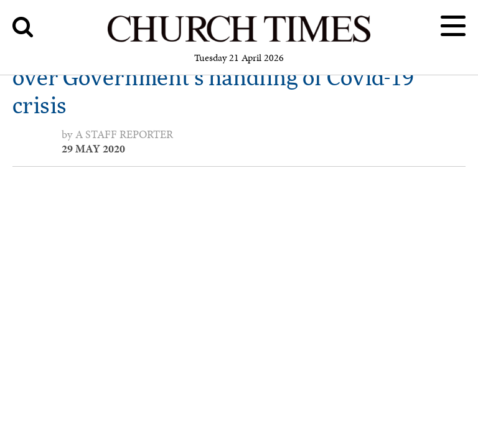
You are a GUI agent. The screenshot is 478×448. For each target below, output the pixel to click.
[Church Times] (239, 40)
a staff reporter (124, 134)
